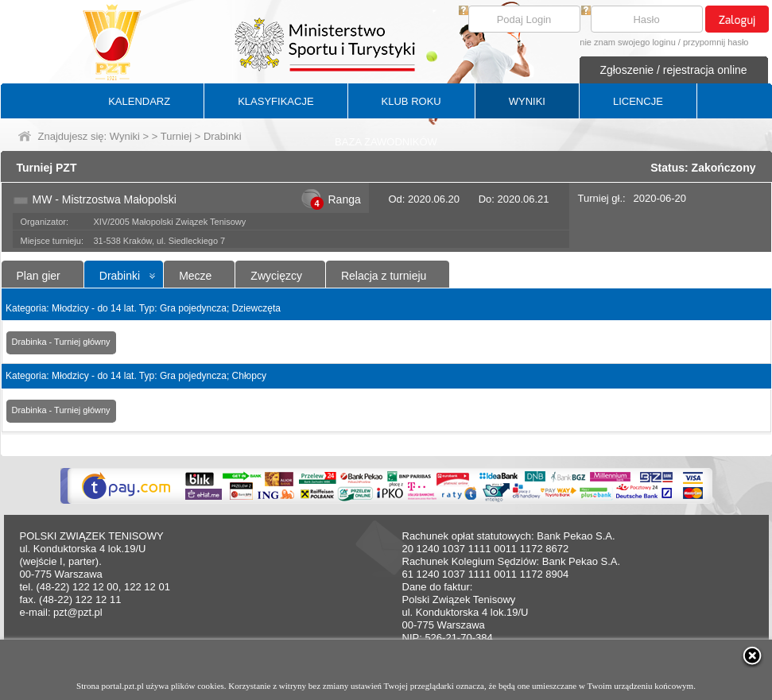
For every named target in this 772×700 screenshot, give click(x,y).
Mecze (195, 276)
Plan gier (39, 276)
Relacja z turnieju (384, 276)
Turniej (176, 136)
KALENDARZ (139, 101)
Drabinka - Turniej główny (61, 342)
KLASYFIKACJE (275, 101)
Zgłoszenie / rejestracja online (673, 70)
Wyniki (125, 136)
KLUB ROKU (411, 101)
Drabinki (120, 276)
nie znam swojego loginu (627, 42)
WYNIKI (527, 101)
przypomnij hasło (716, 42)
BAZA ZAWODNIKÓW (386, 142)
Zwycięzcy (276, 276)
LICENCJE (638, 101)
